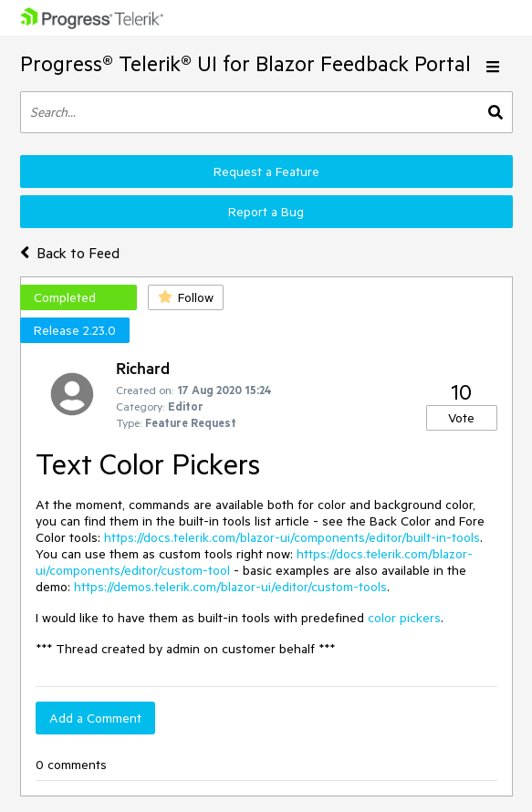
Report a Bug (266, 212)
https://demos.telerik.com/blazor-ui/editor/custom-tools (230, 587)
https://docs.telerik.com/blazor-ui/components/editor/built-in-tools (292, 537)
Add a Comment (95, 718)
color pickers (404, 618)
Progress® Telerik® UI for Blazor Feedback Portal (245, 63)
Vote (461, 418)
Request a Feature (266, 172)
